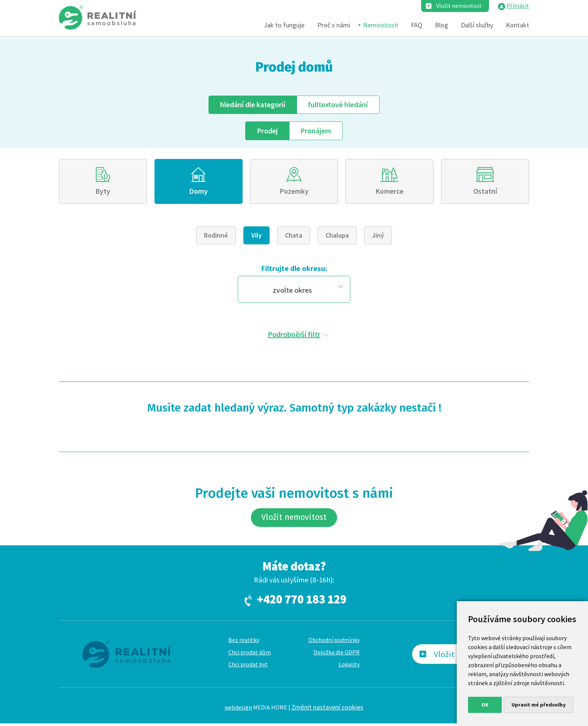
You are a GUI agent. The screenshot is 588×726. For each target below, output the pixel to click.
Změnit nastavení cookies (327, 710)
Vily (256, 237)
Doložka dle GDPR (337, 655)
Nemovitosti (381, 25)
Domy (199, 192)
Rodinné (216, 237)
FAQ (417, 25)
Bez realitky (244, 642)
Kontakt (517, 25)
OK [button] (485, 705)
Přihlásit (518, 6)
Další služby (477, 25)
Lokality (349, 667)
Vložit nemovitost (458, 6)
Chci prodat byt (248, 667)
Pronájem (316, 131)
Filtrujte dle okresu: (294, 270)
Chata (294, 237)
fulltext (338, 105)
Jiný (378, 237)
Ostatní (485, 192)
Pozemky (294, 192)
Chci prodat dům (250, 655)
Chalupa (337, 237)
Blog (442, 25)
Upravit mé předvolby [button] (538, 705)
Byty (103, 192)
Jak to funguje (284, 25)
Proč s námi (334, 25)
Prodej (267, 131)
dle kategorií (252, 105)
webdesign (238, 710)
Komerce (390, 192)
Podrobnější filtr (294, 336)
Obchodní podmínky (334, 642)
